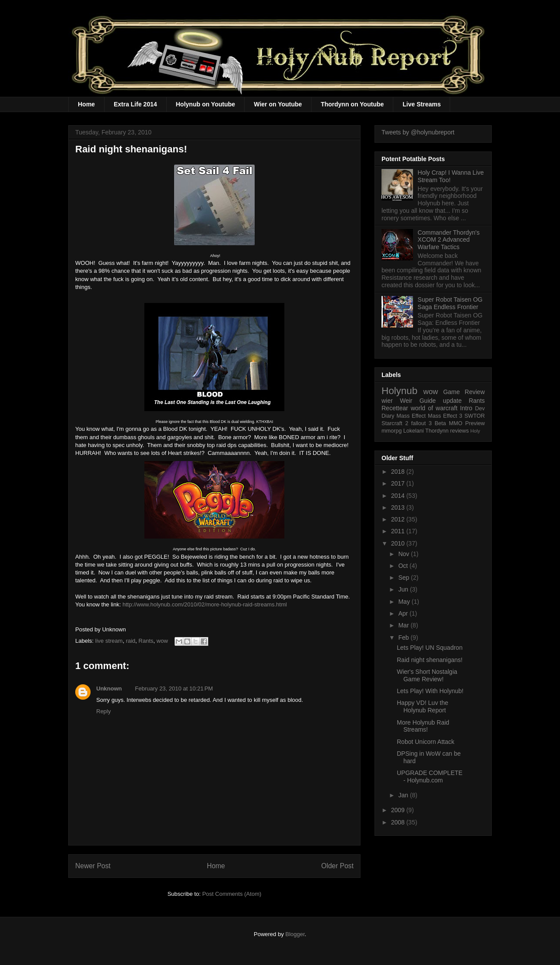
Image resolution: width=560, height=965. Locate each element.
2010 (399, 543)
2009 (399, 810)
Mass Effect (411, 416)
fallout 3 (422, 423)
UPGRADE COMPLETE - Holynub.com (430, 777)
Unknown (109, 689)
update (452, 401)
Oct (404, 566)
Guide (428, 401)
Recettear (395, 408)
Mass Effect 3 (445, 416)
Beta (440, 423)
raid (131, 641)
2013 (399, 507)
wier (387, 401)
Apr (404, 613)
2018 (399, 472)
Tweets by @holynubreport (418, 132)
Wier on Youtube (278, 104)
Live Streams (422, 104)
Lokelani (414, 431)
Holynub (399, 391)
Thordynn (437, 431)
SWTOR (474, 416)
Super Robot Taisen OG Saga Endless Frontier (450, 303)
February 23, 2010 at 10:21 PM (174, 689)
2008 (399, 822)
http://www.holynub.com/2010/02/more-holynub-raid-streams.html (205, 604)
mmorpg (392, 431)
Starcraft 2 (395, 423)
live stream (109, 641)
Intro (466, 408)
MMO (456, 423)
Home (86, 104)
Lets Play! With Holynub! (430, 691)
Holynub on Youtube (206, 104)
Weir (406, 401)
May (405, 602)
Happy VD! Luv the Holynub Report (423, 706)
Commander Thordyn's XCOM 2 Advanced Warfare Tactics (449, 240)
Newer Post (93, 866)
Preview (475, 423)
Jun (404, 589)
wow (162, 641)
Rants (146, 641)
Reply (103, 711)
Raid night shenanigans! (430, 660)
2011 (399, 531)
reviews (460, 431)
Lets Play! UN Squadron (430, 648)
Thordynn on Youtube (352, 104)
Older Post (337, 866)
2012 (399, 519)
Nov (404, 554)
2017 (399, 483)
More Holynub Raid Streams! (423, 726)
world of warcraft (434, 408)
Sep (404, 578)
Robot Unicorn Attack (426, 742)
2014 (399, 496)
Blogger (295, 934)
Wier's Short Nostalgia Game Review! (427, 675)
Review (475, 392)
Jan (404, 795)
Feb (404, 637)
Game (451, 392)
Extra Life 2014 (135, 104)
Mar (404, 625)
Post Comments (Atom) (232, 894)
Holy (475, 431)
